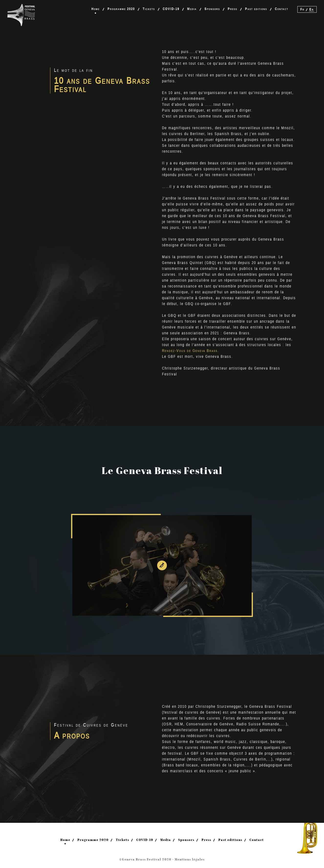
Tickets (149, 9)
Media (192, 9)
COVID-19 (171, 9)
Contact (282, 9)
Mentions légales (190, 859)
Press (232, 9)
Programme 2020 (121, 9)
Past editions (256, 9)
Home (96, 9)
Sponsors (212, 9)
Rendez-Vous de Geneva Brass (190, 351)
